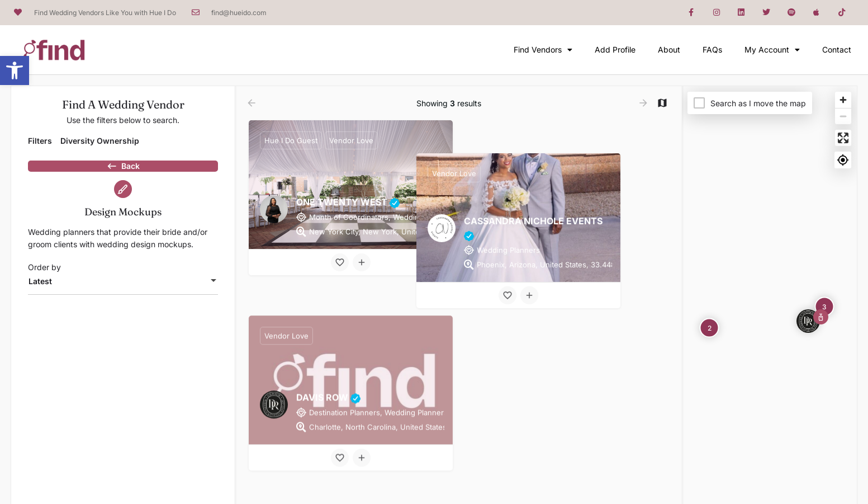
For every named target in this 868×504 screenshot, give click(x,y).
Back (123, 172)
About (669, 50)
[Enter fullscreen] (843, 138)
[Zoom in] (843, 100)
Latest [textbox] (40, 301)
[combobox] (123, 301)
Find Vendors (543, 50)
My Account (772, 50)
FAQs (712, 50)
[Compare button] (362, 262)
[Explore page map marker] (808, 321)
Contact (837, 50)
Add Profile (615, 50)
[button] (15, 70)
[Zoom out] (843, 116)
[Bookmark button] (340, 262)
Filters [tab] (40, 141)
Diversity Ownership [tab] (100, 141)
